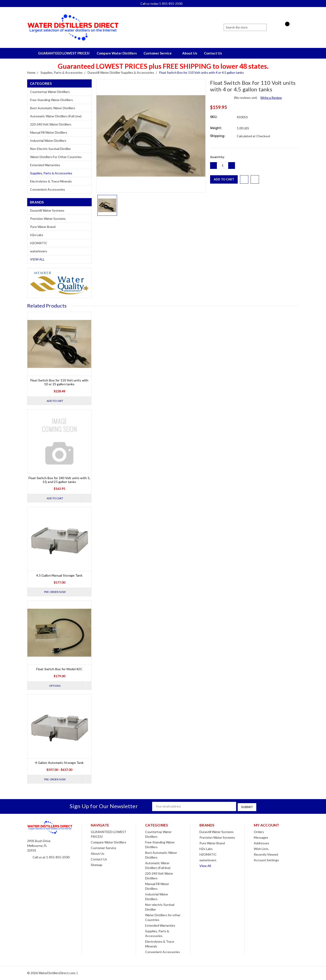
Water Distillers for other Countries (56, 157)
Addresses (261, 843)
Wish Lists (261, 849)
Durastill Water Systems (47, 210)
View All (37, 259)
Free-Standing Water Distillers (52, 100)
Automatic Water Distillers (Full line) (56, 116)
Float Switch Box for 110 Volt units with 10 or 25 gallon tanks (59, 382)
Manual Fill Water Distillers (49, 132)
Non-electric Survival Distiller (50, 149)
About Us (190, 53)
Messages (261, 838)
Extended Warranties (45, 165)
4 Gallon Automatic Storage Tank (59, 763)
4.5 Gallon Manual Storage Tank (59, 576)
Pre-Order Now (54, 592)
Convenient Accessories (48, 189)
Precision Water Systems (48, 219)
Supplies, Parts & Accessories (51, 173)
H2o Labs (37, 235)
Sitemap (97, 865)
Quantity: (217, 157)
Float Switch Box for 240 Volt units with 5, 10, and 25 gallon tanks (59, 480)
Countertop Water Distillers (50, 92)
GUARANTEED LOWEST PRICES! (64, 53)
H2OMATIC (39, 243)
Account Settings (266, 860)
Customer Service (159, 53)
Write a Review (271, 98)
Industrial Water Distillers (48, 141)
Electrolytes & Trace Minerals (51, 181)
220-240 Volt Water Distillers (51, 124)
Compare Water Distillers (117, 53)
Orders (259, 832)
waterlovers (39, 251)
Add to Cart (54, 401)
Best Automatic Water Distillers (53, 108)
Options (54, 686)
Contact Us (213, 53)
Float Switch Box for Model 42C (59, 670)
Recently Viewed (266, 855)
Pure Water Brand (43, 227)
